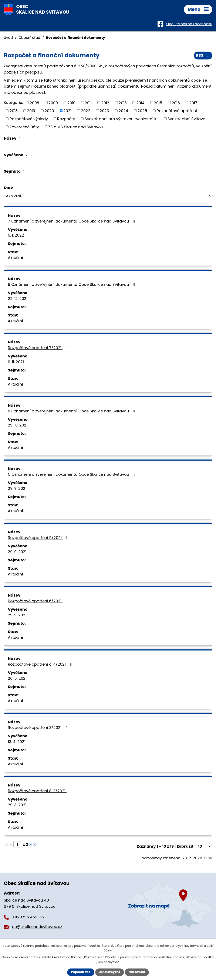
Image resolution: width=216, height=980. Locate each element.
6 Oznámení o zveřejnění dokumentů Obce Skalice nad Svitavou (72, 411)
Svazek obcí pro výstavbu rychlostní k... (121, 119)
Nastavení (138, 972)
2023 (104, 111)
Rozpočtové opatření (177, 111)
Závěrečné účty (24, 127)
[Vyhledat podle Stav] (108, 196)
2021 (67, 111)
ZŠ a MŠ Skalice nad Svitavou (76, 127)
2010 (71, 103)
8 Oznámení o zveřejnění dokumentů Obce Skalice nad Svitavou (72, 284)
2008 (34, 103)
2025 (142, 111)
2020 (49, 111)
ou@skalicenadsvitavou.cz (37, 927)
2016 (176, 103)
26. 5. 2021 (17, 678)
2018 (14, 111)
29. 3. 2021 (17, 805)
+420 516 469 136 (28, 917)
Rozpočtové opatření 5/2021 (39, 538)
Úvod (8, 38)
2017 (193, 103)
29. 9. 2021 (17, 488)
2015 (158, 103)
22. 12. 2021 (18, 298)
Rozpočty (66, 119)
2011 (88, 103)
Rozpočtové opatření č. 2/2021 (41, 791)
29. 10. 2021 (18, 425)
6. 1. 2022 (16, 235)
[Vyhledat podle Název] (108, 146)
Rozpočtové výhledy (29, 119)
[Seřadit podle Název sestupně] (20, 139)
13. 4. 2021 (17, 742)
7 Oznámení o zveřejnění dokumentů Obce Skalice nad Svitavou (72, 221)
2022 (86, 111)
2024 (123, 111)
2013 (123, 103)
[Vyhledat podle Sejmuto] (108, 179)
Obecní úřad (29, 38)
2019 (31, 111)
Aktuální (15, 258)
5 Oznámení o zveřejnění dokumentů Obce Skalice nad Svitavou (72, 474)
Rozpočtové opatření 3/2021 (39, 728)
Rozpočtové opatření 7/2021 (39, 348)
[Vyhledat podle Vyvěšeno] (108, 163)
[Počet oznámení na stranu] (204, 846)
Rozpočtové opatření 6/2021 (39, 601)
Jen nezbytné (110, 972)
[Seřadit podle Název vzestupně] (20, 137)
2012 (105, 103)
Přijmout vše (80, 972)
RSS (203, 56)
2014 (140, 103)
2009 (53, 103)
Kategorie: (13, 102)
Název (10, 138)
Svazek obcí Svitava (186, 119)
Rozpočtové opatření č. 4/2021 (41, 664)
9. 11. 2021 (16, 362)
